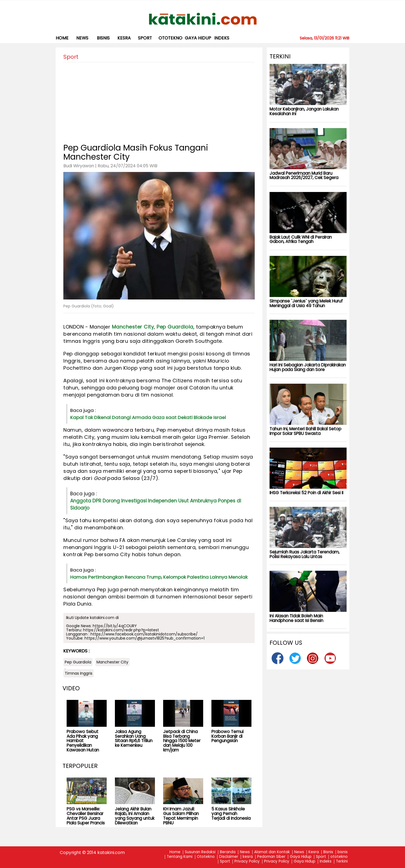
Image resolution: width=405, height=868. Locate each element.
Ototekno (206, 857)
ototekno (170, 38)
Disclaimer (229, 857)
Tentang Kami (180, 857)
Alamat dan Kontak (272, 852)
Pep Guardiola (175, 327)
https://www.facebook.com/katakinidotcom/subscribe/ (144, 634)
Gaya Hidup (198, 38)
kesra (124, 38)
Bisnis (328, 852)
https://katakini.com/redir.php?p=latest (121, 630)
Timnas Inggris (79, 673)
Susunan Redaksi (200, 852)
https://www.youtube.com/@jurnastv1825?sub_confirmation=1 (145, 638)
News (82, 38)
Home (62, 38)
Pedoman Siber (271, 857)
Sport (145, 38)
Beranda (228, 852)
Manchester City (133, 327)
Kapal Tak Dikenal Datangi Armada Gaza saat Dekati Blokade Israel (148, 417)
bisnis (103, 38)
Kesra (314, 852)
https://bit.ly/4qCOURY (115, 626)
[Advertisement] (159, 101)
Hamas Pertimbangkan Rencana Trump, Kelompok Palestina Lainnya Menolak (159, 577)
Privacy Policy (247, 862)
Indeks (222, 38)
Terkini (342, 862)
